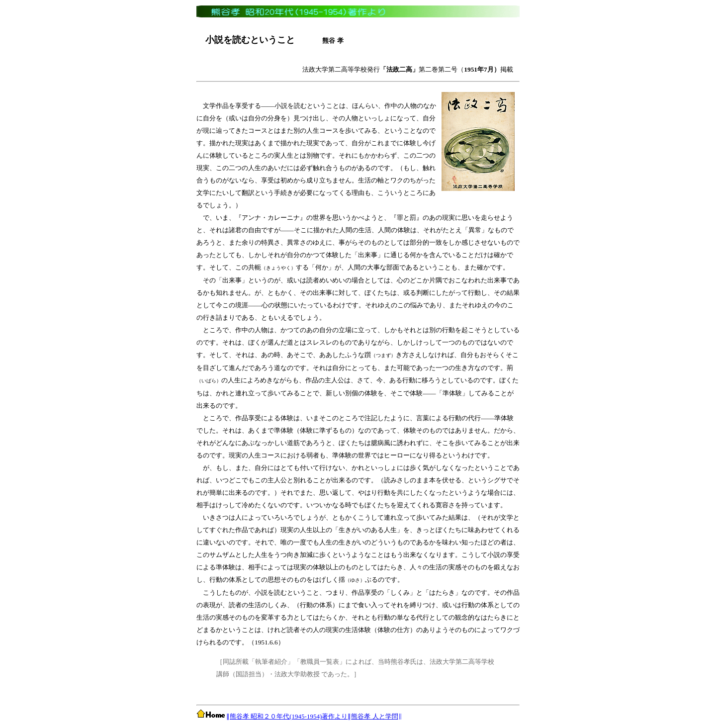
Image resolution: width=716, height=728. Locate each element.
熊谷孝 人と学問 (374, 716)
